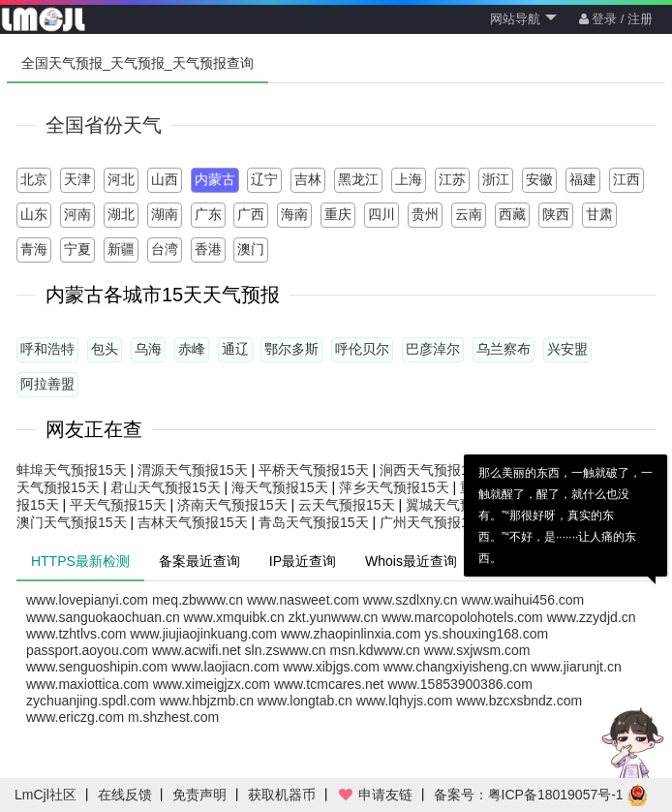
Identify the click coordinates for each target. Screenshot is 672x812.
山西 (165, 179)
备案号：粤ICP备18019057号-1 (529, 795)
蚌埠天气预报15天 (72, 470)
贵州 (425, 214)
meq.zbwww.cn (198, 600)
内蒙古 (215, 179)
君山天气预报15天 (166, 487)
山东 (34, 214)
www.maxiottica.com (88, 684)
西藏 (512, 214)
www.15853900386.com (459, 684)
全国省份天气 (104, 125)
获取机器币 (282, 795)
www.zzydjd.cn (592, 617)
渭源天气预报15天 (193, 470)
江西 (626, 179)
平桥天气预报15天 (314, 470)
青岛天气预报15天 (314, 522)
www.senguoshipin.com (97, 667)
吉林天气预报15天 (193, 522)
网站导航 (523, 19)
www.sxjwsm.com (477, 650)
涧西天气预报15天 (435, 470)
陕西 (556, 214)
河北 (121, 179)
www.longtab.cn (305, 701)
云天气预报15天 (347, 505)
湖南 (165, 214)
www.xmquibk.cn (234, 617)
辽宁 (264, 179)
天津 (77, 179)
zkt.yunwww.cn (334, 617)
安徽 (539, 179)
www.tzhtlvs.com (76, 634)
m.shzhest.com (173, 717)
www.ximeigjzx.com (212, 684)
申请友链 (375, 795)
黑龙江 (358, 179)
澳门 (251, 249)
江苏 (452, 179)
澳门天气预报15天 (72, 522)
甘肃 (599, 214)
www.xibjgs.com (331, 667)
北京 (34, 179)
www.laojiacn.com (225, 667)
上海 (409, 179)
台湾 (165, 249)
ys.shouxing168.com (487, 634)
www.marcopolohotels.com (462, 617)
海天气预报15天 (280, 487)
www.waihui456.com (522, 600)
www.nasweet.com (303, 600)
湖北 (121, 214)
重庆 (338, 214)
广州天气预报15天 (435, 522)
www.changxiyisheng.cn (456, 667)
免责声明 (199, 795)
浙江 (496, 179)
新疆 (121, 249)
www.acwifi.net (197, 650)
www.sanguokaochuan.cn (103, 617)
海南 (294, 214)
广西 (251, 214)
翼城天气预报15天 (461, 505)
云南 (469, 214)
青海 (34, 249)
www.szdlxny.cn (411, 600)
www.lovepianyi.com (87, 600)
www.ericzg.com (75, 717)
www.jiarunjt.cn (576, 667)
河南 (77, 214)
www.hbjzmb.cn (207, 701)
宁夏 (77, 249)
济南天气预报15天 (232, 505)
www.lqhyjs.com (405, 701)
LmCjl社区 (46, 795)
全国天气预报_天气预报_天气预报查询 (137, 63)
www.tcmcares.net (329, 684)
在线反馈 (125, 795)
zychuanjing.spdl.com (91, 701)
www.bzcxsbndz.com (519, 701)
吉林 (308, 179)
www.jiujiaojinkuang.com (203, 634)
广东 (208, 214)
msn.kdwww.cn (375, 650)
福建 (583, 179)
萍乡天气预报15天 (394, 487)
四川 (382, 214)
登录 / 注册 (616, 19)
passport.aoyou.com (87, 650)
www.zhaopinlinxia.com (351, 634)
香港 (208, 249)
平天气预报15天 (118, 505)
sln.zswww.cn (286, 650)
